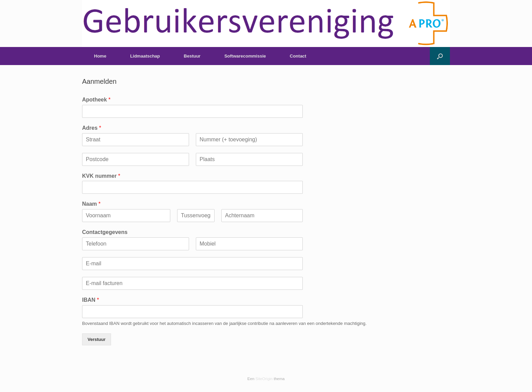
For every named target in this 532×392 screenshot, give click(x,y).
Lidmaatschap (145, 56)
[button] (440, 56)
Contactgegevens (105, 232)
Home (100, 56)
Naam (91, 204)
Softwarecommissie (245, 56)
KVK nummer (101, 176)
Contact (298, 56)
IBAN (91, 300)
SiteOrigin (264, 379)
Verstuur (97, 339)
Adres (92, 128)
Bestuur (192, 56)
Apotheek (96, 100)
